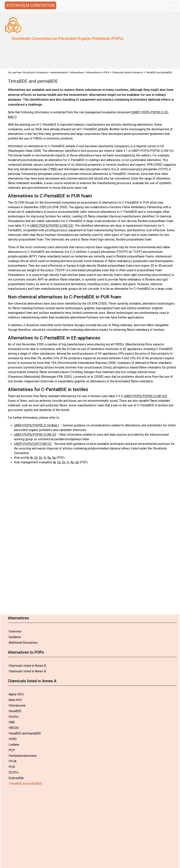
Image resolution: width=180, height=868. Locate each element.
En (41, 458)
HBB (12, 722)
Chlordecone (17, 706)
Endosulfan (16, 778)
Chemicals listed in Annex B (27, 671)
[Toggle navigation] (173, 6)
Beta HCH (15, 700)
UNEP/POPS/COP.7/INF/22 (33, 444)
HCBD (13, 739)
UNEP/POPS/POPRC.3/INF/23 (51, 226)
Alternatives (77, 72)
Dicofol (14, 717)
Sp (54, 458)
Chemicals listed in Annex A (27, 666)
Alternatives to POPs (98, 72)
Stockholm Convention (35, 72)
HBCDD (14, 728)
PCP (12, 750)
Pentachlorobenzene (23, 756)
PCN (12, 767)
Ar (32, 458)
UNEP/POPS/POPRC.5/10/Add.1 (37, 425)
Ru (49, 458)
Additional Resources (23, 643)
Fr (45, 458)
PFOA (13, 761)
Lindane (14, 745)
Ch (36, 458)
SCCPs (13, 772)
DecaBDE (15, 711)
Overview (15, 631)
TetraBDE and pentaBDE (25, 784)
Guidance (15, 637)
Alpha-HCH (16, 694)
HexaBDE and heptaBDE (25, 733)
